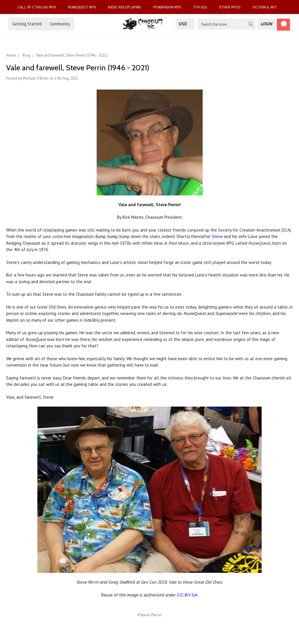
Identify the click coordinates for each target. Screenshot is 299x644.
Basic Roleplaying (127, 7)
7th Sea (202, 7)
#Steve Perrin (149, 615)
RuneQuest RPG (84, 7)
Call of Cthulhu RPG (39, 7)
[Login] (266, 24)
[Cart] (283, 25)
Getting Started (27, 24)
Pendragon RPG (170, 7)
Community (60, 24)
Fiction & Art (267, 7)
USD (185, 24)
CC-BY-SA (187, 595)
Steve (217, 236)
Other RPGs (232, 7)
